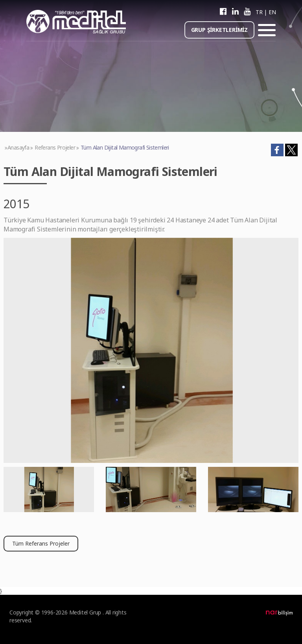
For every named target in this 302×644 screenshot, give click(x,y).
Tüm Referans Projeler (41, 543)
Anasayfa (18, 147)
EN (272, 12)
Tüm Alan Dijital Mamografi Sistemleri (125, 147)
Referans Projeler (55, 147)
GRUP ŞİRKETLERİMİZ (219, 30)
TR (259, 12)
